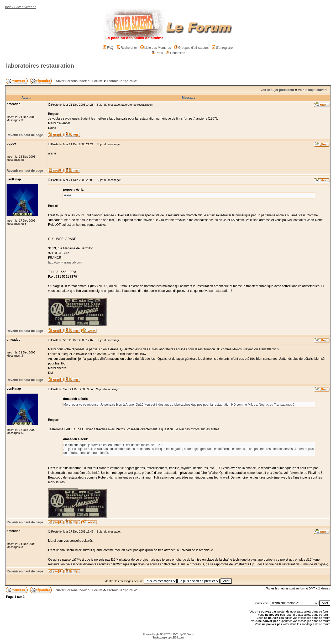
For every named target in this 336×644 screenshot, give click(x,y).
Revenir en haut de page (25, 135)
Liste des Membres (156, 48)
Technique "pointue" (122, 81)
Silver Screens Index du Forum (79, 81)
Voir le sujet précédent (277, 90)
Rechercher (127, 48)
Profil (157, 53)
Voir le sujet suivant (313, 90)
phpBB (160, 634)
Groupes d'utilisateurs (191, 48)
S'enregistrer (223, 48)
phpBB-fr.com (176, 637)
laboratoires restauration (40, 66)
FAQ (108, 48)
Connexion (176, 53)
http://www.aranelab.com (65, 262)
